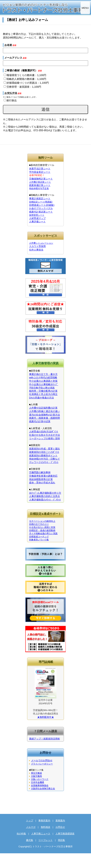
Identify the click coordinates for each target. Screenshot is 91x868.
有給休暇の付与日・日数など (44, 459)
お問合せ (60, 827)
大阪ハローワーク (40, 779)
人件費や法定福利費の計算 (43, 408)
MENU (85, 8)
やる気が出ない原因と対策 (42, 527)
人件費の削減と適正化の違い (44, 411)
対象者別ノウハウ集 (39, 540)
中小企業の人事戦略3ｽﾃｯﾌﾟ (44, 384)
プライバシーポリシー (42, 764)
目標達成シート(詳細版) (42, 205)
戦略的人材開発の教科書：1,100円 (25, 79)
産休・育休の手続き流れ (42, 483)
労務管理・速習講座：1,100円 (22, 87)
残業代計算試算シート (41, 212)
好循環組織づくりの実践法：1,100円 (26, 83)
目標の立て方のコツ (39, 524)
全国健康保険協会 (40, 785)
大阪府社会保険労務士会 (43, 788)
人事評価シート (37, 222)
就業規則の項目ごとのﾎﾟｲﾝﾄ (44, 452)
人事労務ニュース (41, 834)
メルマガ (31, 827)
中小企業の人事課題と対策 (43, 381)
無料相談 (45, 827)
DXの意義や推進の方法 (41, 398)
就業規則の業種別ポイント (43, 456)
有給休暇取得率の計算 (41, 479)
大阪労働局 (36, 776)
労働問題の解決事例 (40, 472)
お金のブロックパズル (41, 208)
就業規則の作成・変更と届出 (44, 449)
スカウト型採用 (37, 246)
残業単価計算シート (40, 185)
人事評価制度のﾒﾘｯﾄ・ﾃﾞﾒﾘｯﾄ (45, 500)
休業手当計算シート (40, 169)
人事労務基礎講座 (65, 834)
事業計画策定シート (40, 198)
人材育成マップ (37, 218)
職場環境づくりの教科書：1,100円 (25, 75)
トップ (30, 821)
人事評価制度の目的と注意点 (44, 496)
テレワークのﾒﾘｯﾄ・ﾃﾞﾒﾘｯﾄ (44, 462)
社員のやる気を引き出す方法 (44, 435)
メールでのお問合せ (42, 760)
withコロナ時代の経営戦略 (43, 377)
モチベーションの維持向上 (42, 521)
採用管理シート (37, 215)
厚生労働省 (36, 773)
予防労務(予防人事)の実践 (42, 388)
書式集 (30, 840)
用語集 (61, 840)
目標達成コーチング (39, 537)
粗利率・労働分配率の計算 (43, 391)
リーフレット (45, 840)
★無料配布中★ (46, 717)
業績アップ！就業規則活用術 (44, 739)
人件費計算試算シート (40, 182)
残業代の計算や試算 (40, 421)
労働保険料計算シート (41, 179)
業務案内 (60, 821)
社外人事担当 (36, 250)
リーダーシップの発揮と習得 (44, 438)
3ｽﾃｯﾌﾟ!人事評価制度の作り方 (45, 493)
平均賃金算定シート (40, 172)
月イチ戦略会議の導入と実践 (43, 533)
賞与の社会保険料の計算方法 (44, 415)
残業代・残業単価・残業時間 (44, 418)
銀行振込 (10, 100)
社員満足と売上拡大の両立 (43, 394)
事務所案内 (44, 821)
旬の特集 (21, 834)
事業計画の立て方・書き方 (43, 374)
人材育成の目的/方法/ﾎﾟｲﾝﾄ (44, 432)
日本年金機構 (37, 782)
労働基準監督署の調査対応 (43, 476)
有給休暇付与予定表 (39, 188)
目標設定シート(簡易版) (41, 202)
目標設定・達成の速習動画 (42, 530)
